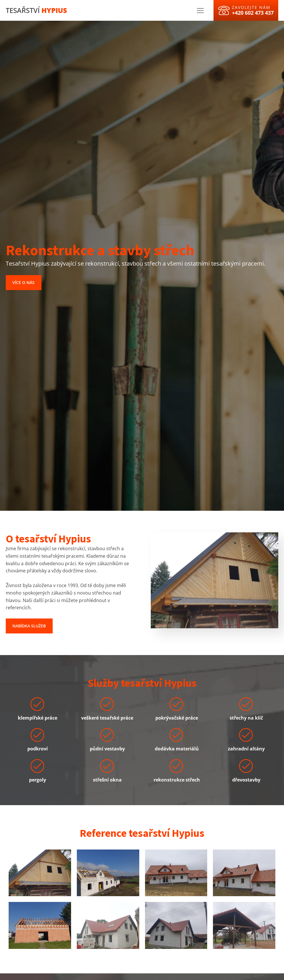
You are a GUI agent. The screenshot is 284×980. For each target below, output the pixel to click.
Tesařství (36, 10)
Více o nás (23, 282)
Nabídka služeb (29, 626)
